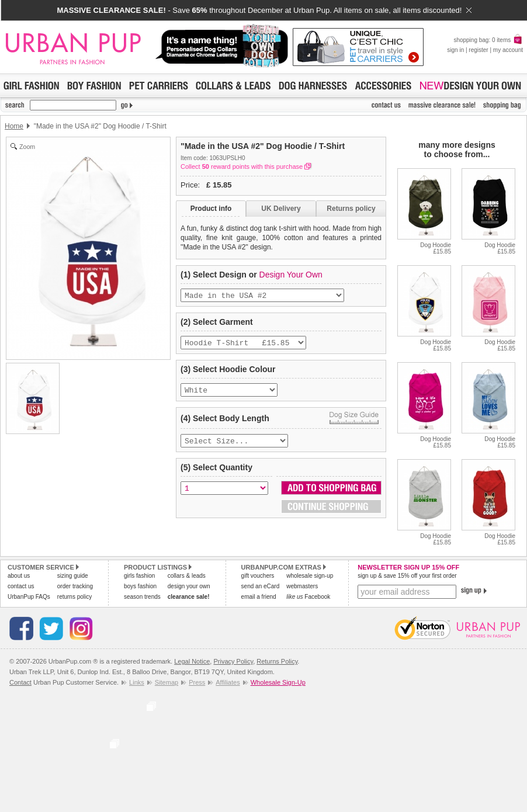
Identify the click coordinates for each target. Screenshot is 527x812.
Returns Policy (277, 661)
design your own (189, 586)
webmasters (302, 586)
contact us (21, 586)
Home (14, 126)
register (478, 50)
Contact (20, 682)
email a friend (259, 597)
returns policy (74, 597)
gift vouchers (258, 576)
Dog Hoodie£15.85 (436, 248)
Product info (211, 209)
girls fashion (139, 576)
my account (508, 50)
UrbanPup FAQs (29, 597)
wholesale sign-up (310, 576)
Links (137, 682)
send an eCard (261, 586)
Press (197, 682)
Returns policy (351, 209)
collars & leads (187, 576)
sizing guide (73, 576)
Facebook (308, 597)
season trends (142, 597)
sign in (455, 50)
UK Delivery (281, 209)
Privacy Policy (233, 661)
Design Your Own (291, 275)
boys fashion (140, 586)
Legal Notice (192, 661)
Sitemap (167, 682)
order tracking (75, 586)
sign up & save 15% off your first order (407, 576)
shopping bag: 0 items (488, 40)
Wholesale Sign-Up (278, 682)
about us (19, 576)
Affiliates (228, 682)
